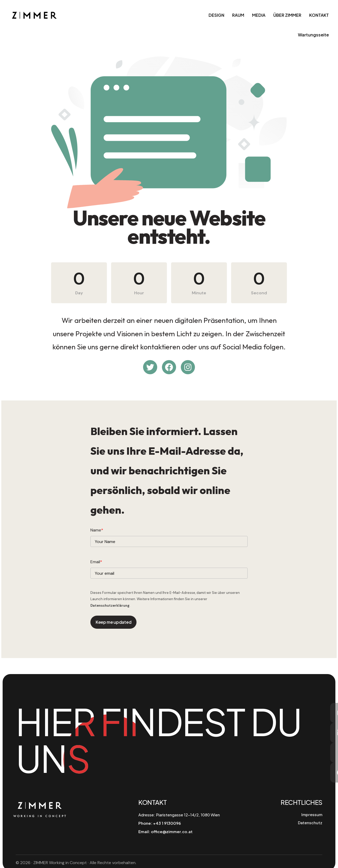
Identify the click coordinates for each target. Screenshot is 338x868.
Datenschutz (310, 823)
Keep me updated (113, 622)
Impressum (312, 815)
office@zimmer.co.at (172, 831)
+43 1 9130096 (167, 823)
